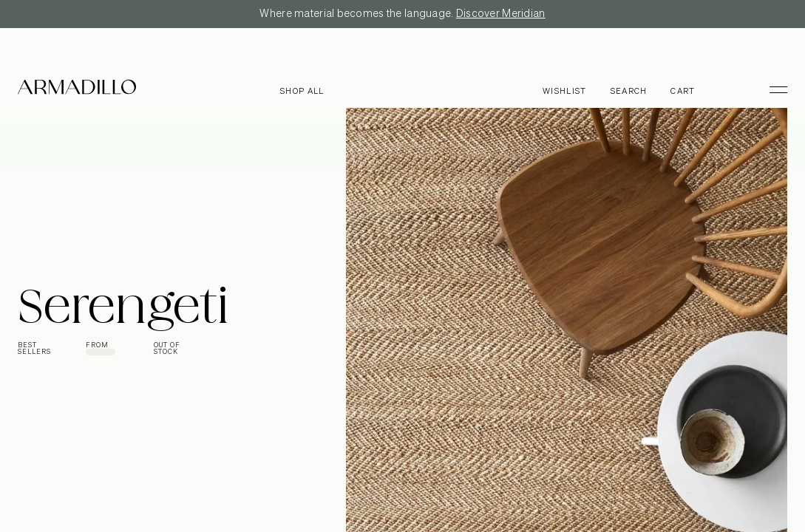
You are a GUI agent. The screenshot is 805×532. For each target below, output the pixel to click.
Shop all (302, 91)
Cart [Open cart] (683, 91)
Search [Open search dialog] (629, 91)
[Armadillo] (77, 89)
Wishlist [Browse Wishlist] (565, 91)
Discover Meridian (501, 14)
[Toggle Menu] (772, 89)
